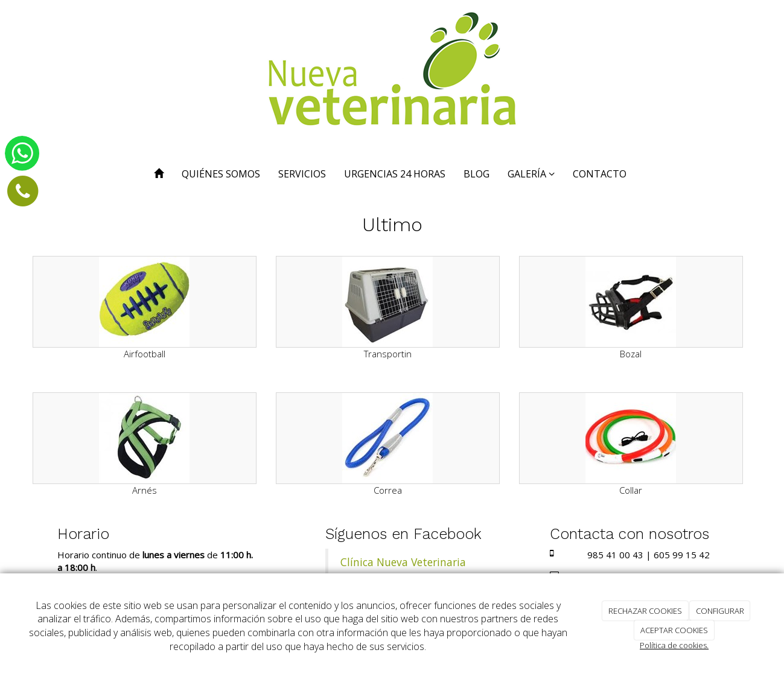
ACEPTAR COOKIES (674, 630)
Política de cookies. (674, 645)
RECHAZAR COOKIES (645, 611)
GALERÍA (531, 174)
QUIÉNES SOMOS (221, 174)
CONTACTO (600, 174)
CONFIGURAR (720, 611)
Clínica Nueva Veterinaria (403, 562)
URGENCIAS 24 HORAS (395, 174)
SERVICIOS (302, 174)
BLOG (476, 174)
